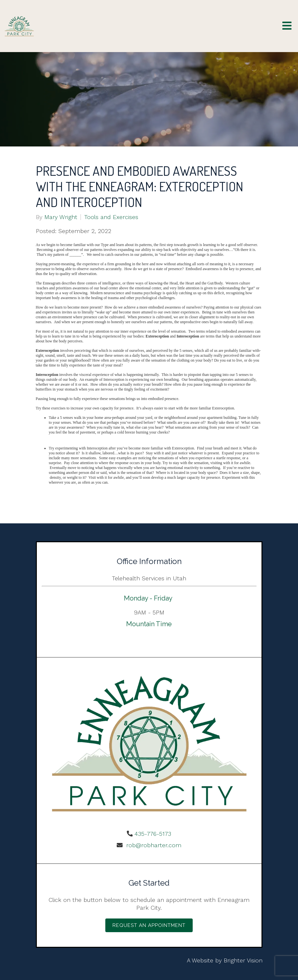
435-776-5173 (153, 834)
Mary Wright (61, 217)
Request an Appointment (149, 925)
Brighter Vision (243, 960)
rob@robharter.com (153, 845)
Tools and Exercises (111, 217)
